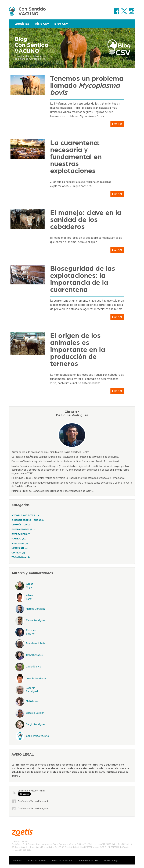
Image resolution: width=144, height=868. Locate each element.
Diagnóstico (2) (21, 525)
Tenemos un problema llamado (87, 86)
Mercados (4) (20, 544)
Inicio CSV (42, 24)
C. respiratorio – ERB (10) (28, 520)
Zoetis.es (17, 861)
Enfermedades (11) (23, 530)
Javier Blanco (34, 667)
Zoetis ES (22, 24)
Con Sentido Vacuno (37, 736)
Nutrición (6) (20, 548)
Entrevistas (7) (21, 534)
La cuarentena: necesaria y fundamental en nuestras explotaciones (76, 157)
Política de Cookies (36, 861)
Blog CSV (61, 24)
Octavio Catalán (35, 713)
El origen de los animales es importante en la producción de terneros (78, 350)
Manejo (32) (19, 539)
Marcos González (36, 609)
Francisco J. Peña (36, 643)
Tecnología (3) (21, 557)
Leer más (117, 124)
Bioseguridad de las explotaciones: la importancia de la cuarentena (83, 279)
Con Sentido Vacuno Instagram (33, 808)
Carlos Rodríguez (36, 620)
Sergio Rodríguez (36, 724)
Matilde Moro (33, 701)
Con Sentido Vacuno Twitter (31, 791)
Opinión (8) (18, 553)
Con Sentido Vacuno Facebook (33, 801)
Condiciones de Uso (88, 861)
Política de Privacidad (62, 861)
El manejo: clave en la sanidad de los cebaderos (86, 220)
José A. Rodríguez (36, 678)
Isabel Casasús (34, 655)
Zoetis (27, 11)
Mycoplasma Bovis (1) (25, 516)
